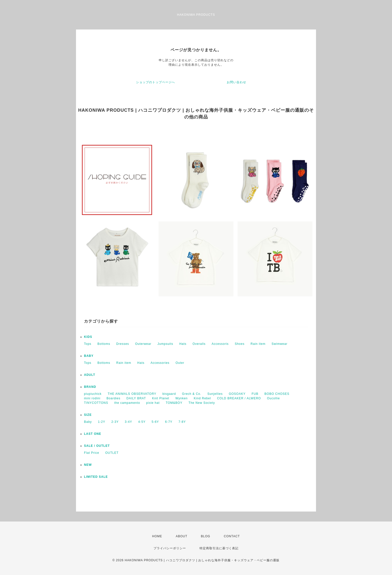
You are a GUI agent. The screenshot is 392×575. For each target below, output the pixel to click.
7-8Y (182, 422)
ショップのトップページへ (155, 82)
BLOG (206, 536)
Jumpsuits (165, 344)
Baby (88, 422)
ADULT (90, 375)
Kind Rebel (202, 398)
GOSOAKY (237, 394)
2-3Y (115, 422)
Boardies (113, 398)
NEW (88, 465)
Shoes (240, 344)
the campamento (127, 403)
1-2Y (102, 422)
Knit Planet (161, 398)
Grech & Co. (192, 394)
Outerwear (143, 344)
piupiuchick (93, 394)
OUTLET (112, 453)
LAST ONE (93, 434)
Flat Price (92, 453)
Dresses (123, 344)
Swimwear (279, 344)
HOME (157, 536)
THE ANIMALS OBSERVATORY (132, 394)
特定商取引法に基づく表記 (219, 548)
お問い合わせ (236, 82)
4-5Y (142, 422)
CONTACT (232, 536)
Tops (88, 344)
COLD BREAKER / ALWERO (239, 398)
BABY (89, 356)
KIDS (88, 337)
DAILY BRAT (136, 398)
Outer (180, 363)
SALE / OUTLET (97, 446)
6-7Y (169, 422)
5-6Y (155, 422)
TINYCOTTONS (96, 403)
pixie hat (153, 403)
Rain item (258, 344)
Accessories (160, 363)
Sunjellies (215, 394)
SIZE (88, 415)
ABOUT (181, 536)
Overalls (199, 344)
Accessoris (220, 344)
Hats (183, 344)
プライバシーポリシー (170, 548)
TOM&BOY (174, 403)
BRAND (90, 387)
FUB (255, 394)
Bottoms (104, 344)
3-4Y (128, 422)
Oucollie (273, 398)
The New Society (202, 403)
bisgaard (169, 394)
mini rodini (92, 398)
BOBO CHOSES (277, 394)
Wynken (182, 398)
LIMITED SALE (96, 477)
